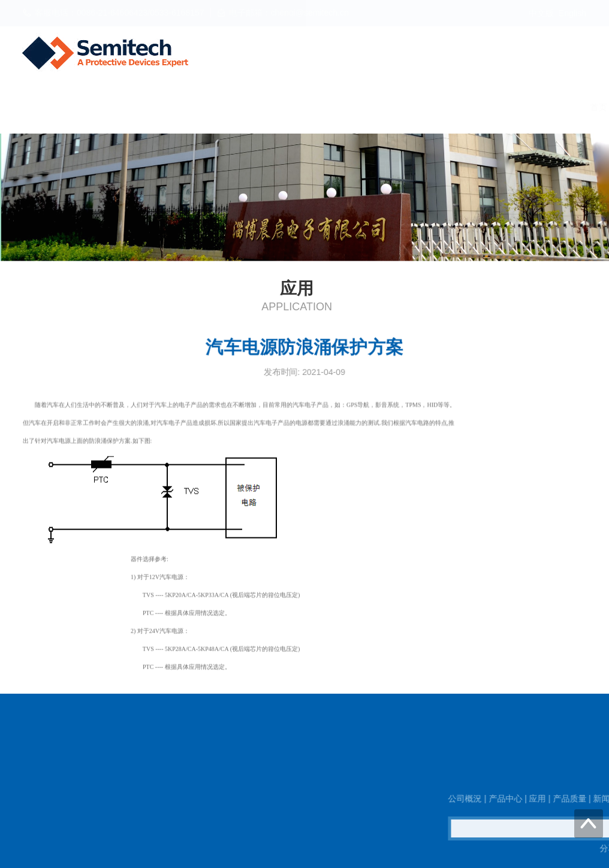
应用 (350, 107)
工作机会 (514, 107)
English (572, 13)
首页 (194, 107)
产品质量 (399, 107)
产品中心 (301, 107)
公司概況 (243, 107)
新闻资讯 (457, 107)
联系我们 (572, 107)
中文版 (541, 13)
